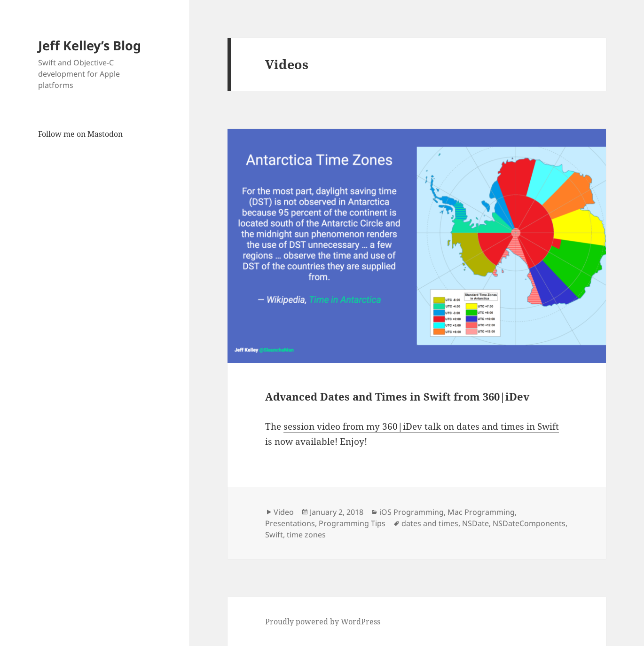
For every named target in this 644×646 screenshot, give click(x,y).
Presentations (290, 523)
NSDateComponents (529, 523)
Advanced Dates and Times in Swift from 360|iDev (397, 396)
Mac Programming (481, 512)
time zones (306, 535)
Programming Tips (352, 523)
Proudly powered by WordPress (323, 622)
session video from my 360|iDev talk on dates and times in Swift (421, 426)
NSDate (475, 523)
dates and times (430, 523)
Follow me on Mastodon (80, 134)
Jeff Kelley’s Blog (90, 45)
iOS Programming (412, 512)
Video (284, 512)
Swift (274, 535)
